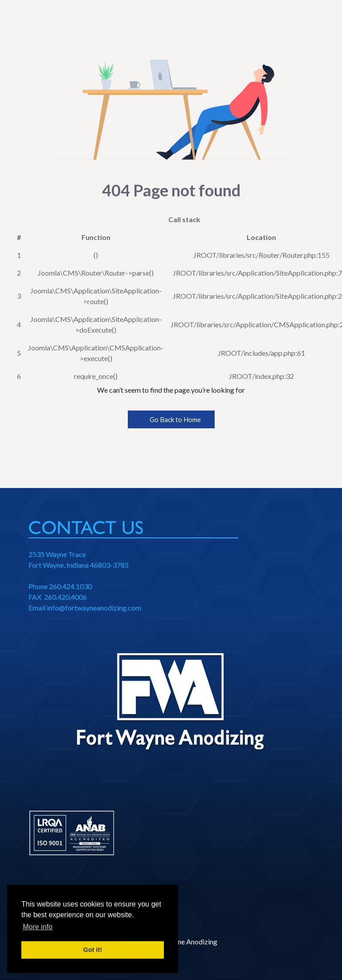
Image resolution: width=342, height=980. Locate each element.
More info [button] (38, 927)
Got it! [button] (93, 950)
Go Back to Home (171, 419)
